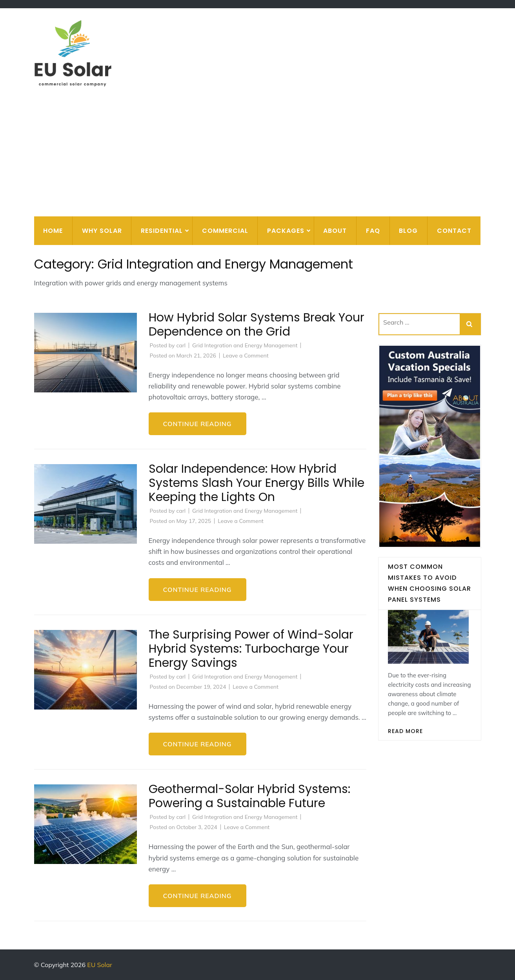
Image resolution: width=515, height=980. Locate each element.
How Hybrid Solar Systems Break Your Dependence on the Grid (257, 325)
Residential (162, 231)
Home (53, 231)
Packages (286, 231)
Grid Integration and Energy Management (245, 345)
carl (181, 345)
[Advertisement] (258, 158)
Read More (405, 731)
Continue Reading (197, 424)
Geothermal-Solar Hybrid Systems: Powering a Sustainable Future (249, 796)
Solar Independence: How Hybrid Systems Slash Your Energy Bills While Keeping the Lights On (257, 483)
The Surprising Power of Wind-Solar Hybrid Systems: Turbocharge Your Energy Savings (251, 649)
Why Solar (102, 231)
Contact (454, 231)
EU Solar (100, 965)
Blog (408, 231)
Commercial (225, 231)
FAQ (373, 231)
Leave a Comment (246, 356)
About (335, 231)
